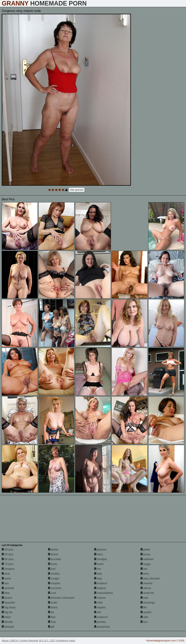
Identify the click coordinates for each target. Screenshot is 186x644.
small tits (147, 593)
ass (5, 583)
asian (6, 578)
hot (98, 569)
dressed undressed (61, 598)
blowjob (8, 627)
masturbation (104, 593)
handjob (100, 559)
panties (100, 622)
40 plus (8, 550)
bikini (6, 617)
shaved (146, 583)
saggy (146, 564)
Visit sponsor (77, 190)
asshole (8, 588)
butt (52, 569)
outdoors (101, 617)
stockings (148, 603)
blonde (7, 622)
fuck (52, 622)
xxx (144, 622)
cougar (54, 578)
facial (53, 607)
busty (53, 564)
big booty (9, 607)
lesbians (101, 583)
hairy (99, 554)
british (53, 554)
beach (7, 598)
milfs (98, 603)
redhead (147, 559)
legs (98, 578)
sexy (145, 574)
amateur (8, 569)
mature (100, 598)
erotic (53, 603)
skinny (146, 588)
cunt (52, 593)
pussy (146, 554)
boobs (53, 550)
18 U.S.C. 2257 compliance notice (57, 641)
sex (144, 569)
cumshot (55, 588)
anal (6, 574)
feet (52, 617)
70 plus (8, 564)
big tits (7, 612)
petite (145, 550)
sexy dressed (150, 578)
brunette (55, 559)
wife (144, 617)
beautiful (8, 603)
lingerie (100, 588)
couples (54, 583)
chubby (54, 574)
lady (98, 574)
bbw (6, 593)
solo (144, 598)
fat (51, 612)
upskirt (146, 612)
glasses (100, 550)
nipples (100, 607)
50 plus (8, 554)
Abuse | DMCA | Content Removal (20, 641)
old (97, 612)
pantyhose (102, 627)
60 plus (8, 559)
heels (99, 564)
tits (144, 607)
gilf (51, 627)
